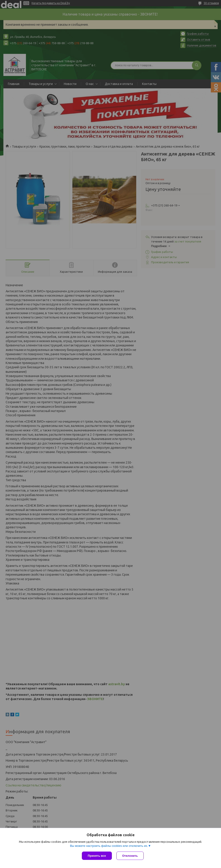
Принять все (97, 856)
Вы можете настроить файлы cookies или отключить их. (109, 846)
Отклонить (130, 856)
